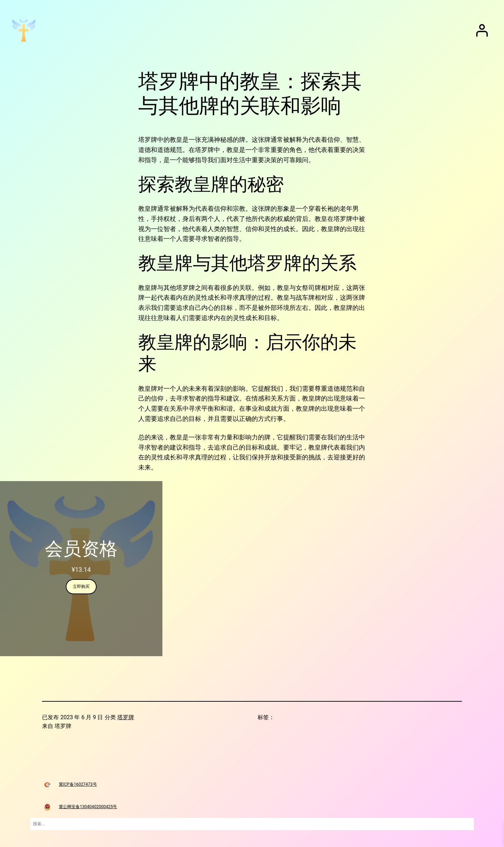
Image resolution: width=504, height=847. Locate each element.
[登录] (482, 30)
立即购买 (81, 586)
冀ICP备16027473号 (78, 784)
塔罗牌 (126, 717)
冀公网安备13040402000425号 (88, 807)
